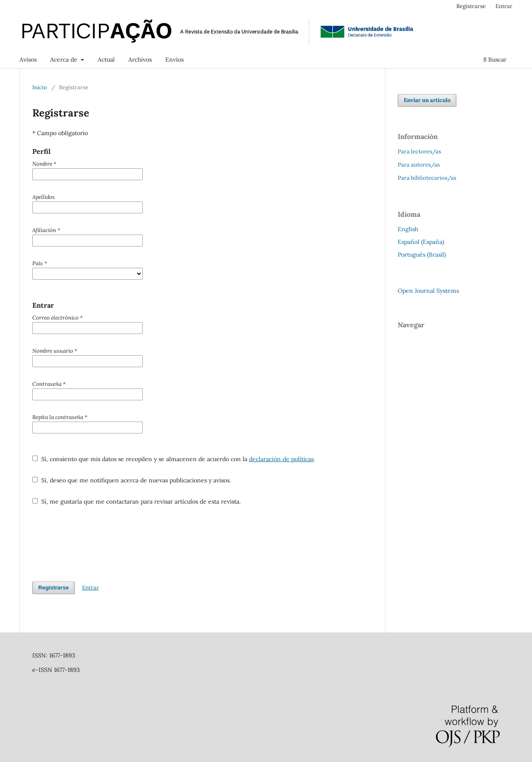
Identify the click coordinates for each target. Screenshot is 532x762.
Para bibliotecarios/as (427, 178)
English (408, 229)
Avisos (28, 59)
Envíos (174, 59)
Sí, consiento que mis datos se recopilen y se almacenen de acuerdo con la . (174, 459)
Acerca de (65, 59)
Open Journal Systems (428, 291)
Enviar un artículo (427, 100)
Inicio (40, 87)
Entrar (504, 6)
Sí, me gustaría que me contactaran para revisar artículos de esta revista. (136, 501)
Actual (106, 59)
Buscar (495, 59)
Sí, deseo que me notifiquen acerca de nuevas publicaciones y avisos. (132, 480)
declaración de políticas (281, 459)
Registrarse (471, 6)
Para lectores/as (419, 152)
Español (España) (421, 242)
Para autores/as (419, 165)
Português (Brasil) (422, 255)
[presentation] (97, 544)
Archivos (140, 59)
